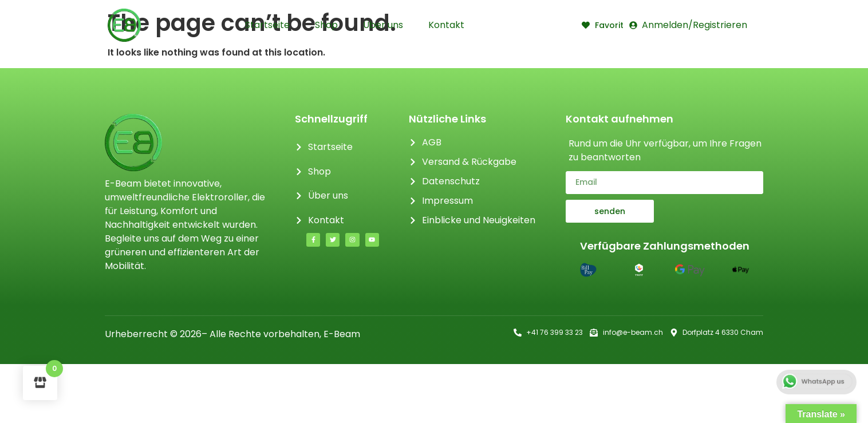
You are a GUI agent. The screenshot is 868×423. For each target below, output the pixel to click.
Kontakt (446, 25)
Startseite (267, 25)
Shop (326, 25)
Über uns (383, 25)
